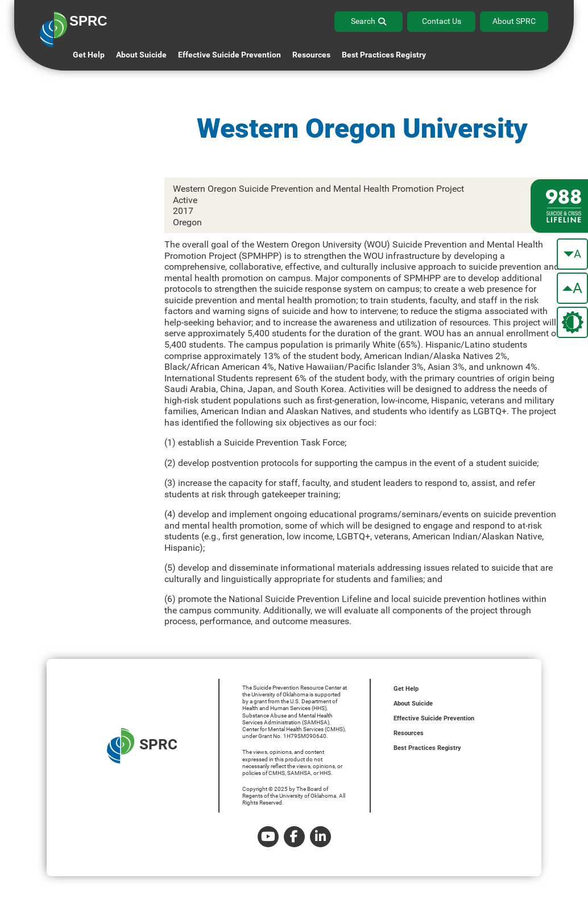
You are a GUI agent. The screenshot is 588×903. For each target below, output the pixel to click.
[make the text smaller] (572, 254)
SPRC (142, 746)
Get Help (89, 55)
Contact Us (442, 21)
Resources (409, 733)
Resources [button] (311, 55)
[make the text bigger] (572, 288)
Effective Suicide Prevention (434, 718)
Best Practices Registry (384, 55)
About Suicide (141, 55)
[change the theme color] (572, 322)
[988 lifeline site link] (559, 206)
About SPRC (514, 21)
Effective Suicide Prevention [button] (229, 55)
